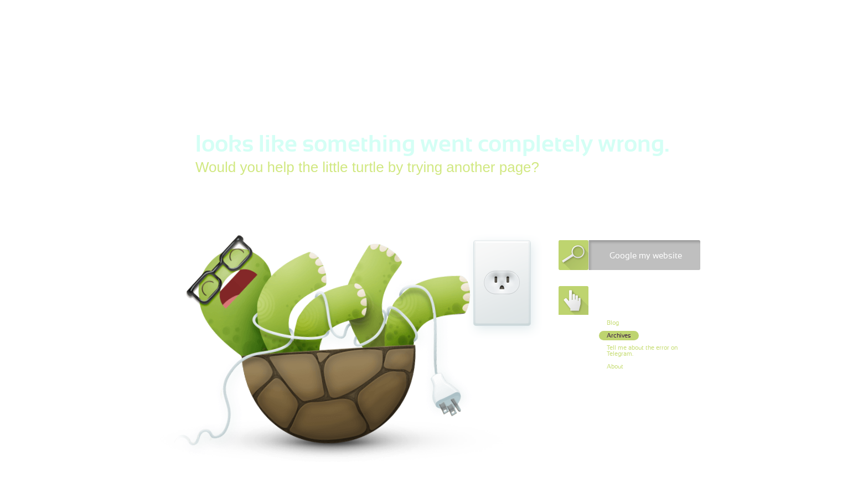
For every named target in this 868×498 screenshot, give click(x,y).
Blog (613, 323)
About (615, 367)
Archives (619, 336)
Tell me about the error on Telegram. (642, 351)
